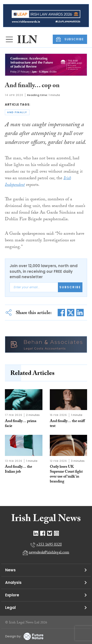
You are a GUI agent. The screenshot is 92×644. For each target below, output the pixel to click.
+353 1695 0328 (49, 545)
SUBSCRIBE (70, 39)
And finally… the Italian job (19, 470)
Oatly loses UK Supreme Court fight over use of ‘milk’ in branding (66, 474)
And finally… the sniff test (67, 424)
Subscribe (70, 287)
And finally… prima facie (21, 424)
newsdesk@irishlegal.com (49, 553)
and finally (17, 112)
